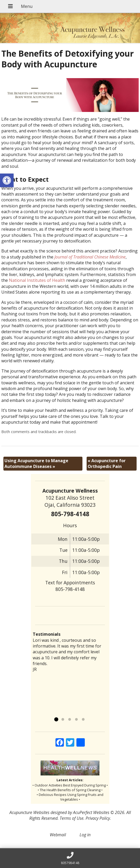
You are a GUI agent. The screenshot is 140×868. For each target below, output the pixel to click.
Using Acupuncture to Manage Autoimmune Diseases (36, 463)
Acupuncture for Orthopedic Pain (107, 463)
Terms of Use (72, 818)
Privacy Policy (98, 818)
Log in (85, 835)
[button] (7, 180)
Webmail (58, 835)
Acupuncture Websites (29, 812)
